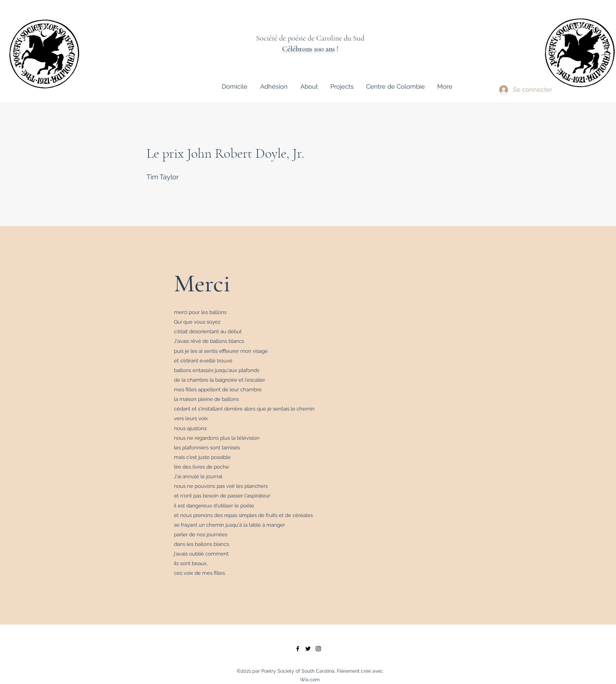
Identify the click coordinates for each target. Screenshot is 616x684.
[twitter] (308, 649)
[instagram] (318, 649)
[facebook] (298, 649)
